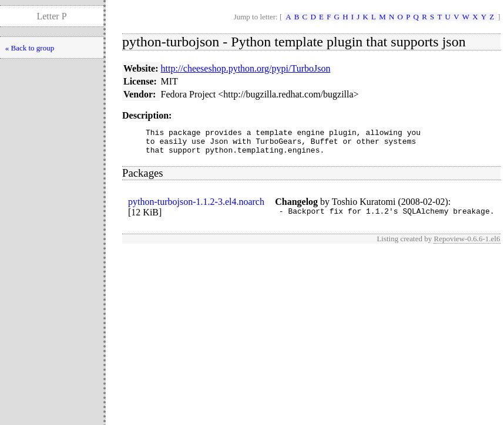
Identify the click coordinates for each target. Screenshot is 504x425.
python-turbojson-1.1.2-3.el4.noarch (196, 207)
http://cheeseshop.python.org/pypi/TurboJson (246, 68)
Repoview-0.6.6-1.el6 (467, 246)
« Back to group (30, 48)
